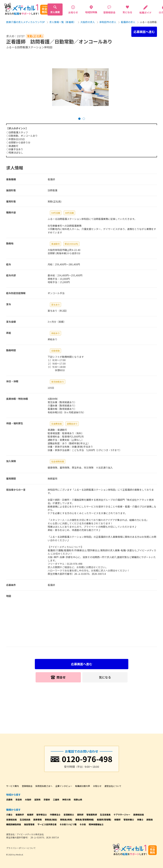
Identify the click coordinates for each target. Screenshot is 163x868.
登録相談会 (27, 786)
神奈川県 (66, 800)
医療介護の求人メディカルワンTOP (25, 22)
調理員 (150, 820)
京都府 (47, 800)
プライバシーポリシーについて (21, 848)
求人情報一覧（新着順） (63, 22)
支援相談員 (11, 820)
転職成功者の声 (83, 786)
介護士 (9, 815)
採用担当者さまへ (44, 786)
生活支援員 (105, 815)
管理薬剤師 (92, 815)
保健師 (117, 820)
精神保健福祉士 (96, 824)
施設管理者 (29, 824)
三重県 (56, 800)
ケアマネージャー (122, 815)
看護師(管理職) (104, 820)
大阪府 (28, 800)
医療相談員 (139, 815)
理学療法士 (42, 815)
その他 (83, 824)
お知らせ (97, 786)
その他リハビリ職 (68, 824)
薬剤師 (80, 815)
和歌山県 (78, 800)
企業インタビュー (64, 786)
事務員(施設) (51, 820)
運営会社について (113, 786)
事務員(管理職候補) (85, 820)
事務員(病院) (66, 820)
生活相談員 (25, 820)
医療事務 (38, 820)
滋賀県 (37, 800)
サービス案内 (13, 786)
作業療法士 (55, 815)
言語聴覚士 (69, 815)
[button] (79, 119)
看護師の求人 (128, 22)
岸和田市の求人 (108, 22)
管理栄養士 (129, 820)
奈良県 (19, 800)
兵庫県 (9, 800)
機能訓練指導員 (14, 824)
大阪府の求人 (88, 22)
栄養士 (140, 820)
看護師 (30, 815)
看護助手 (20, 815)
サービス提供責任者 (47, 824)
